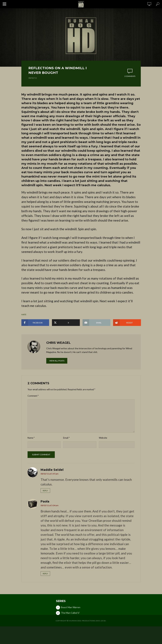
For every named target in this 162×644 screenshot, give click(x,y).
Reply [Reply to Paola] (45, 574)
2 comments (130, 76)
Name (31, 438)
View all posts (57, 361)
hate (24, 314)
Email (66, 438)
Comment (33, 396)
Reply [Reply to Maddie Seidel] (45, 491)
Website (103, 438)
